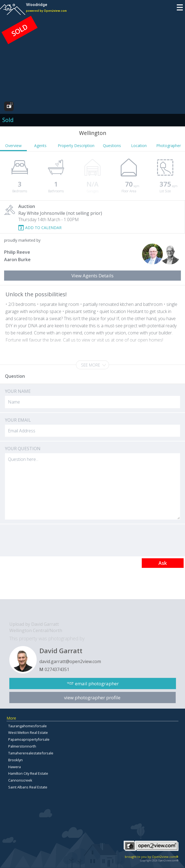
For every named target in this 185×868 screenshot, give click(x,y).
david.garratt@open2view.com (70, 661)
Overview (13, 146)
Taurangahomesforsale (28, 726)
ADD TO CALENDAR (43, 228)
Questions (112, 146)
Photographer (169, 146)
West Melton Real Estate (28, 732)
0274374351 (57, 669)
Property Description (76, 146)
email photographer (97, 684)
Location (139, 146)
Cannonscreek (20, 780)
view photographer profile (92, 697)
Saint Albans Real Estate (28, 787)
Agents (40, 146)
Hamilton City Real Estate (28, 773)
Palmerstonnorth (22, 746)
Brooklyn (15, 760)
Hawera (15, 767)
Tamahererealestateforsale (31, 753)
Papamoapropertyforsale (29, 739)
